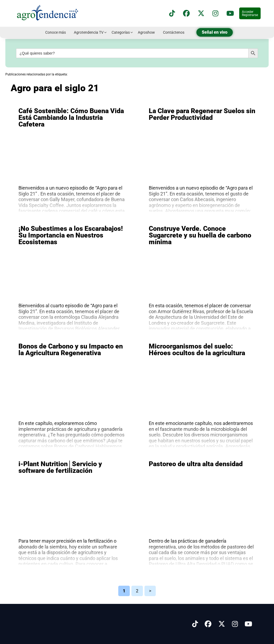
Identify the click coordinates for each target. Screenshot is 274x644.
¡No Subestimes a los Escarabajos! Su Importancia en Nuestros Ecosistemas (71, 235)
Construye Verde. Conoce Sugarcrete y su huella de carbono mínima (200, 235)
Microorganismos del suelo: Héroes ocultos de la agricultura (197, 350)
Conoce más (56, 32)
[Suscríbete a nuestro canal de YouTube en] (230, 14)
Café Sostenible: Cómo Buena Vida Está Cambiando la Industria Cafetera (71, 118)
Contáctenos (174, 32)
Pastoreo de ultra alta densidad (196, 464)
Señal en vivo (215, 32)
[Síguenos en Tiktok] (195, 624)
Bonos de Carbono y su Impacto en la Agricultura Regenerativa (71, 350)
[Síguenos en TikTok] (172, 14)
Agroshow (146, 32)
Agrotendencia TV (89, 32)
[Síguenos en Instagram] (235, 624)
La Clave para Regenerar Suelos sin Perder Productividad (202, 114)
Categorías (121, 32)
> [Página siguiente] (150, 591)
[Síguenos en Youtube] (248, 624)
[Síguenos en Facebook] (186, 14)
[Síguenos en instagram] (215, 14)
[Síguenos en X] (201, 14)
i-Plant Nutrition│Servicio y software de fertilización (60, 467)
